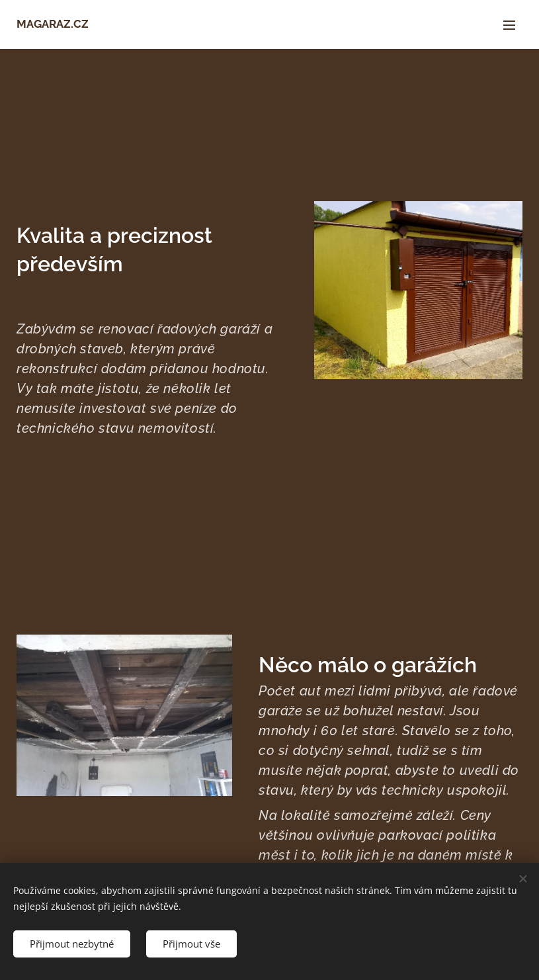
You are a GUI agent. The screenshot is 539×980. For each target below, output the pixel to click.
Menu (509, 25)
